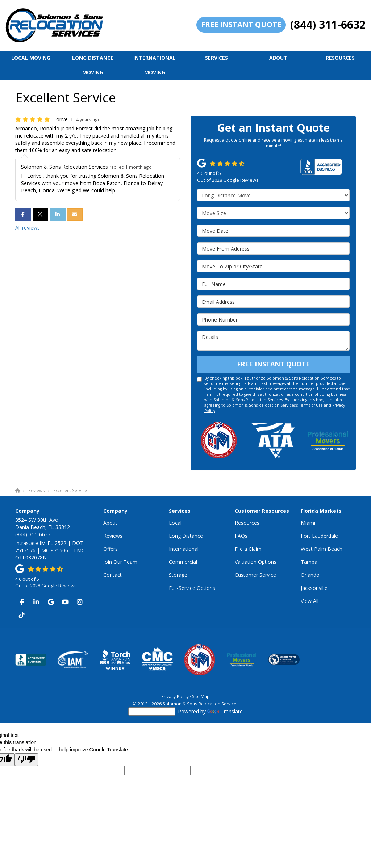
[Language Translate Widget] (152, 711)
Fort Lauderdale (319, 536)
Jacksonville (314, 588)
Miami (308, 523)
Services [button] (216, 58)
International (184, 549)
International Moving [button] (155, 65)
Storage (178, 575)
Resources (247, 523)
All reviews (28, 228)
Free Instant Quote (241, 24)
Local (175, 523)
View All (310, 601)
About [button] (278, 58)
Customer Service (255, 575)
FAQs (241, 536)
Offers (111, 549)
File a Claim (248, 549)
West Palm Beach (322, 549)
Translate (225, 711)
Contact (112, 575)
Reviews (113, 536)
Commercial (183, 562)
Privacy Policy (175, 696)
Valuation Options (256, 562)
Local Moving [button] (31, 58)
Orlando (310, 575)
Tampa (309, 562)
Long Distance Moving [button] (93, 65)
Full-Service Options (192, 588)
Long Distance (186, 536)
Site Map (201, 696)
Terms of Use (311, 405)
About (110, 523)
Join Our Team (120, 562)
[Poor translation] (26, 760)
